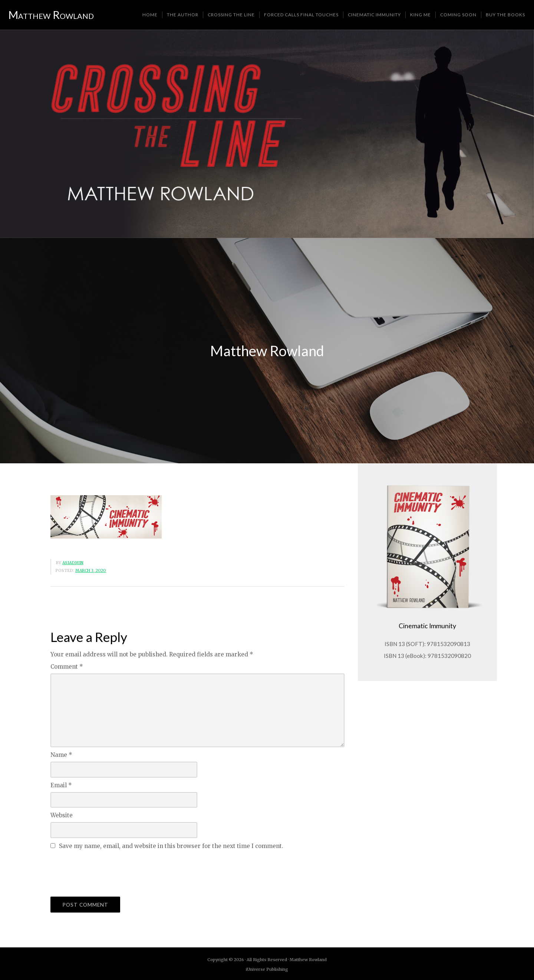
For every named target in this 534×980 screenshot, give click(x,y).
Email (61, 786)
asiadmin (73, 564)
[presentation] (107, 873)
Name (61, 756)
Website (62, 816)
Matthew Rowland (52, 15)
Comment (67, 668)
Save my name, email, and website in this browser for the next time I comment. (171, 847)
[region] (267, 135)
